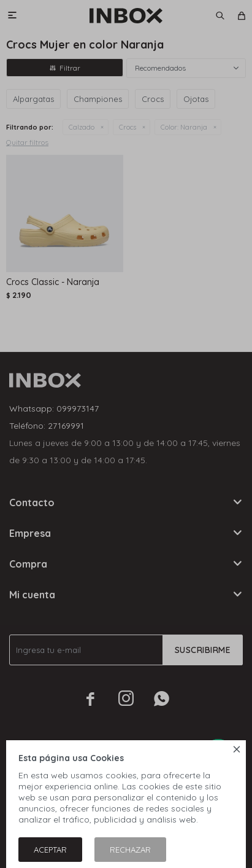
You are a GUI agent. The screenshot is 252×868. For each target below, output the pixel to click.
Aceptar (50, 850)
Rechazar (130, 850)
